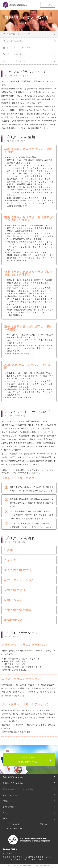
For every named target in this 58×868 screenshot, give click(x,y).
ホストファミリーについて (17, 48)
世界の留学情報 (9, 807)
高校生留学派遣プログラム (13, 777)
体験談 (5, 801)
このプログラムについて (16, 34)
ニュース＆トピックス (11, 795)
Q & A (5, 819)
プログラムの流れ (13, 54)
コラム (5, 813)
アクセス (43, 824)
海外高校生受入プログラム (13, 783)
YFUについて (15, 824)
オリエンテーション (14, 61)
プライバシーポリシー (13, 829)
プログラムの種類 (13, 41)
